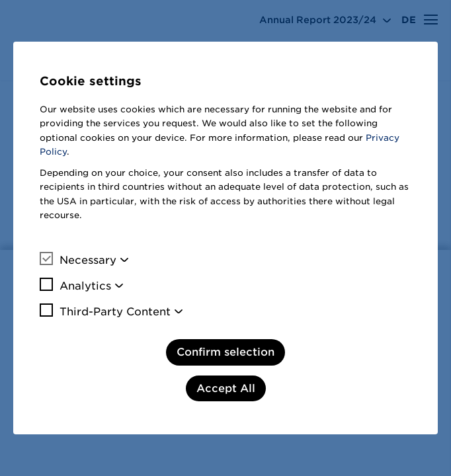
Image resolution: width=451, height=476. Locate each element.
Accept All (226, 388)
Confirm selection (225, 352)
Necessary (78, 260)
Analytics (75, 286)
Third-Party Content (105, 311)
